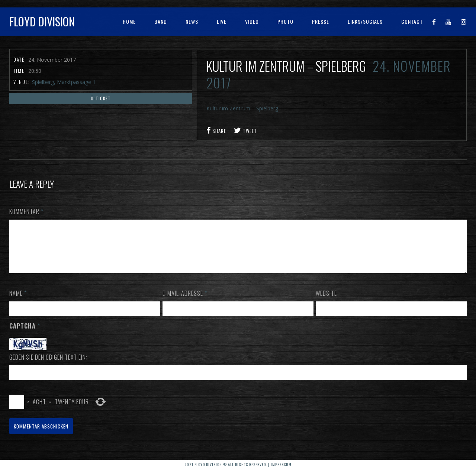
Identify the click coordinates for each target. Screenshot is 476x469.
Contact (412, 21)
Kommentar (26, 211)
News (192, 21)
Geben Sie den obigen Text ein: (48, 366)
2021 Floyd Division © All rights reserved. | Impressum (238, 464)
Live (222, 21)
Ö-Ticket (101, 98)
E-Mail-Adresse (185, 302)
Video (252, 21)
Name (18, 302)
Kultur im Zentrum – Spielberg (242, 108)
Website (326, 302)
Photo (285, 21)
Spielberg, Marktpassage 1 (64, 82)
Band (161, 21)
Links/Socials (365, 21)
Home (129, 21)
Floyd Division (42, 21)
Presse (321, 21)
